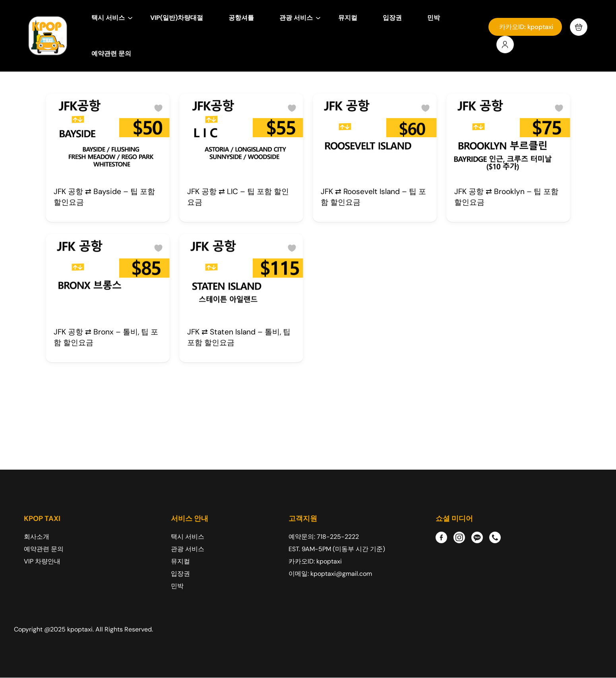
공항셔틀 (241, 18)
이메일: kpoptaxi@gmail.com (330, 574)
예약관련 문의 (111, 53)
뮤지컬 (348, 18)
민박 (434, 18)
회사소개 (37, 537)
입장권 (392, 18)
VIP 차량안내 (42, 561)
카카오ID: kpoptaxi (526, 27)
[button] (579, 27)
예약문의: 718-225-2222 (324, 537)
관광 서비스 (300, 18)
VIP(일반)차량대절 (177, 18)
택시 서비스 (112, 18)
